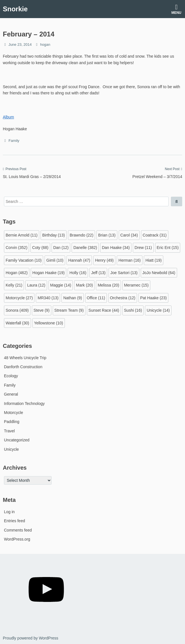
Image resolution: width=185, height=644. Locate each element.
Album (8, 117)
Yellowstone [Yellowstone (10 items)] (49, 323)
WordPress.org (17, 539)
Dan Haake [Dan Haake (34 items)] (116, 248)
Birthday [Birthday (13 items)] (54, 235)
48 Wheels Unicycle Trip (25, 358)
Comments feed (18, 530)
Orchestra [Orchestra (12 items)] (123, 298)
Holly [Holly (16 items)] (78, 273)
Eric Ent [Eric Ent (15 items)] (168, 248)
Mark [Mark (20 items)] (84, 285)
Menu (176, 9)
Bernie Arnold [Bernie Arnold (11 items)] (22, 235)
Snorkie (15, 9)
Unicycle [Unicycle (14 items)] (158, 310)
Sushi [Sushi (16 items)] (133, 310)
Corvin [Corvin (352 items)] (16, 248)
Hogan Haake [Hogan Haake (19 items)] (49, 273)
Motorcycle (14, 413)
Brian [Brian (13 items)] (107, 235)
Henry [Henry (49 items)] (104, 260)
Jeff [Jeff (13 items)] (98, 273)
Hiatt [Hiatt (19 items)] (154, 260)
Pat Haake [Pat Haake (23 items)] (153, 298)
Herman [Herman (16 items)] (130, 260)
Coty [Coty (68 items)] (40, 248)
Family (14, 141)
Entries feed (15, 521)
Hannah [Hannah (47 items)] (79, 260)
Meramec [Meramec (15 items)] (136, 285)
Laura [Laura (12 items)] (36, 285)
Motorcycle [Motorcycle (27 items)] (19, 298)
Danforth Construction (23, 367)
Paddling (12, 422)
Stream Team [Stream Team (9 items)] (69, 310)
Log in (9, 512)
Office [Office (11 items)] (96, 298)
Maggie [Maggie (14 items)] (61, 285)
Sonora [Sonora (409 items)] (17, 310)
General (11, 394)
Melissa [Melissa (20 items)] (108, 285)
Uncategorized (17, 440)
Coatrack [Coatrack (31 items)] (155, 235)
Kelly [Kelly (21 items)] (14, 285)
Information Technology (24, 404)
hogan (45, 45)
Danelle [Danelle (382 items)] (85, 248)
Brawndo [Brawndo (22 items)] (82, 235)
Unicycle (11, 449)
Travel (9, 431)
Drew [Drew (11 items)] (143, 248)
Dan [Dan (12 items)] (61, 248)
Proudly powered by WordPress (31, 638)
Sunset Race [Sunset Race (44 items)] (104, 310)
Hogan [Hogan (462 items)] (17, 273)
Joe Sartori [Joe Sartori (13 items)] (124, 273)
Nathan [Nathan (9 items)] (72, 298)
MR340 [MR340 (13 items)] (48, 298)
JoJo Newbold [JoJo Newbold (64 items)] (159, 273)
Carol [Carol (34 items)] (129, 235)
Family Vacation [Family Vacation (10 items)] (24, 260)
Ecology (11, 376)
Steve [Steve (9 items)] (42, 310)
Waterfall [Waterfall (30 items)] (17, 323)
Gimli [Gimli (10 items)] (55, 260)
